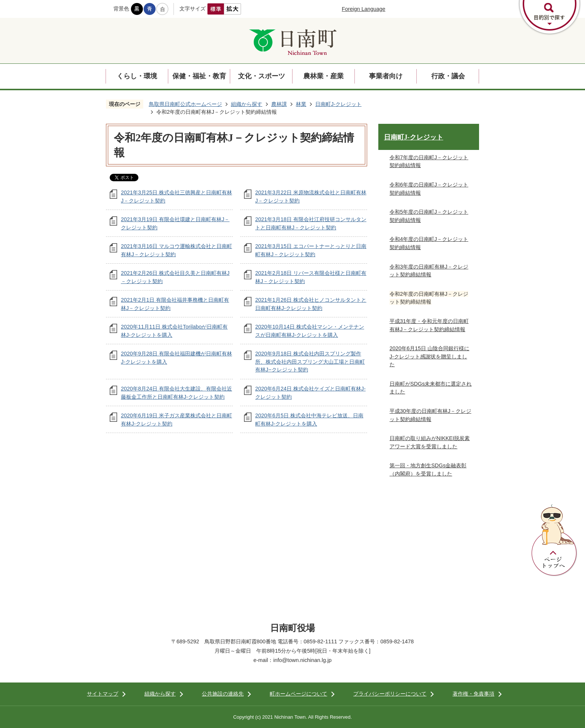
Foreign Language (364, 9)
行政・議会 (448, 76)
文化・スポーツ (262, 76)
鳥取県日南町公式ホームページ (185, 104)
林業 (301, 104)
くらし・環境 (137, 76)
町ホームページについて (298, 694)
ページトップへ (554, 540)
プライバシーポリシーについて (390, 694)
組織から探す (247, 104)
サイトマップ (103, 694)
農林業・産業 (323, 76)
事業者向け (386, 76)
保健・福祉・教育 (199, 76)
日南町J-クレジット (338, 104)
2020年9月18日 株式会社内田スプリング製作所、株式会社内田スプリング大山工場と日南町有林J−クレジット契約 (310, 362)
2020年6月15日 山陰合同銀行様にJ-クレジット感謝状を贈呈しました (429, 356)
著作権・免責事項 (473, 694)
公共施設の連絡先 (223, 694)
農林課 (279, 104)
